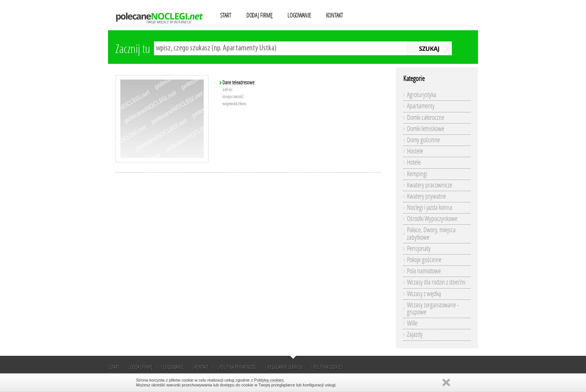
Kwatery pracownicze (430, 185)
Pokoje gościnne (424, 260)
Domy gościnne (423, 140)
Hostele (415, 151)
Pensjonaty (419, 249)
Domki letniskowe (426, 129)
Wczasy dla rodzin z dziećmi (436, 282)
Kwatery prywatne (426, 196)
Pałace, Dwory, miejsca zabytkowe (431, 234)
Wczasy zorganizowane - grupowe (433, 309)
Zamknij (446, 382)
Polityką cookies (269, 380)
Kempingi (417, 174)
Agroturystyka (422, 95)
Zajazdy (415, 335)
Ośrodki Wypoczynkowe (432, 219)
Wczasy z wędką (424, 294)
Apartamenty (421, 106)
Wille (412, 323)
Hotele (414, 162)
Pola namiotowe (424, 271)
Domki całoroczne (426, 118)
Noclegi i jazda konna (430, 208)
